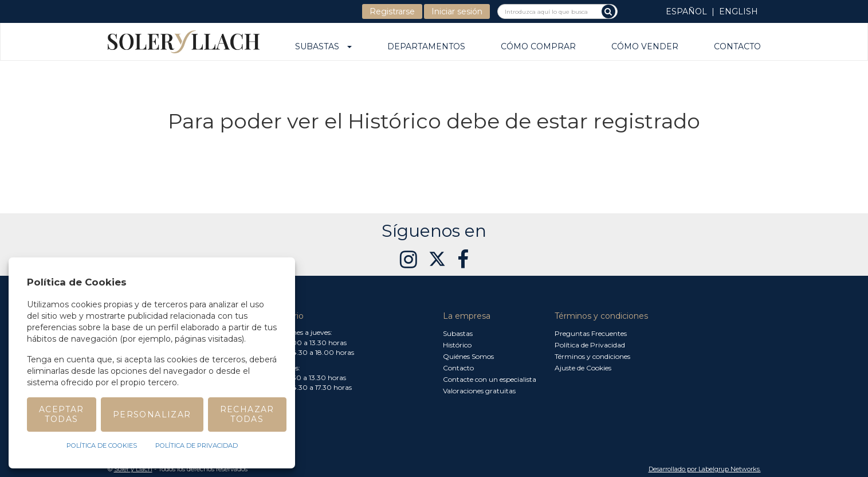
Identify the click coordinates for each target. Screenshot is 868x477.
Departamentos (426, 47)
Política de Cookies (102, 445)
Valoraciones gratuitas (479, 391)
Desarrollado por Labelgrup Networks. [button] (705, 469)
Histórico (457, 345)
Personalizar (152, 415)
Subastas (323, 47)
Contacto (737, 47)
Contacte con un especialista (490, 379)
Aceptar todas (62, 414)
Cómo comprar (538, 47)
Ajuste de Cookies (583, 368)
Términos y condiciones (592, 356)
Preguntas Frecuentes (591, 333)
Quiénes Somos (468, 356)
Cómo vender (645, 47)
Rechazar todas (247, 414)
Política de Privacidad (590, 345)
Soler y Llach (133, 469)
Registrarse (392, 11)
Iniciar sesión (457, 11)
